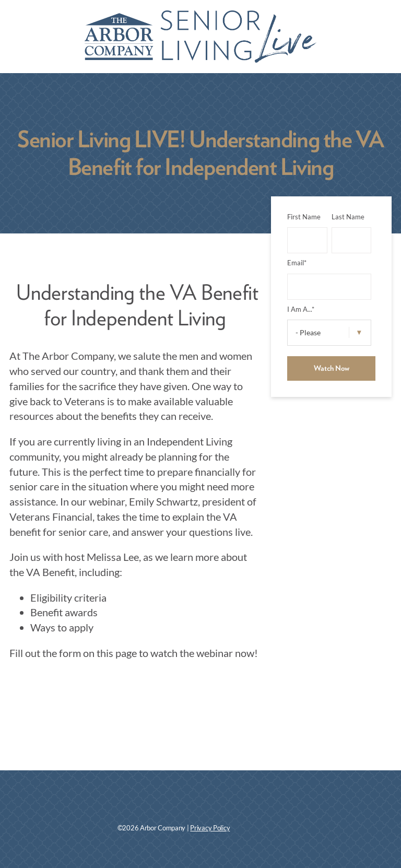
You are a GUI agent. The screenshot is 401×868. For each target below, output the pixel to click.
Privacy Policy (210, 828)
